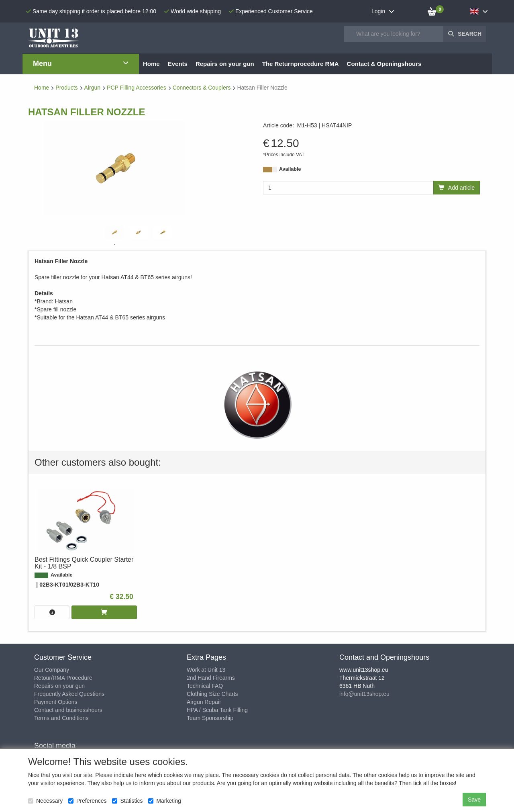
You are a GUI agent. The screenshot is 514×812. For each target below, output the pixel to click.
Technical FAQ (205, 686)
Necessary (45, 801)
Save (474, 800)
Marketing (164, 801)
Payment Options (56, 702)
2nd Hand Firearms (211, 678)
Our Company (52, 670)
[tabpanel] (114, 232)
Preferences (87, 801)
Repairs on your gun (59, 686)
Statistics (127, 801)
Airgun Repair (204, 702)
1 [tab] (114, 245)
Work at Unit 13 (206, 670)
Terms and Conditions (61, 718)
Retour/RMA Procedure (63, 678)
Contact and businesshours (68, 710)
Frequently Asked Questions (69, 694)
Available (290, 169)
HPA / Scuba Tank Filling (217, 710)
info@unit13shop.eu (364, 694)
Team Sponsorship (210, 718)
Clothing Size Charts (212, 694)
